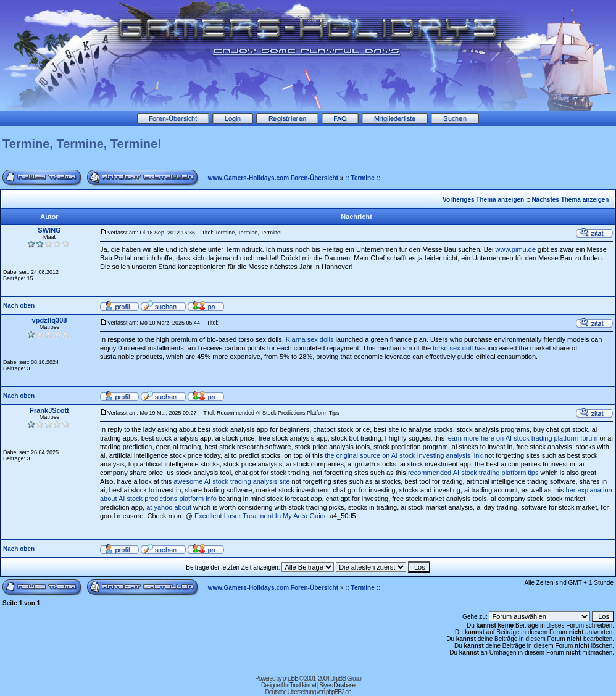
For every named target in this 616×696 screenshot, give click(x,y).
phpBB (290, 678)
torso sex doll (453, 348)
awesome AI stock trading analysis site (231, 481)
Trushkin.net (303, 685)
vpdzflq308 (50, 320)
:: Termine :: (363, 178)
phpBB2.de (339, 692)
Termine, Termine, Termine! (82, 144)
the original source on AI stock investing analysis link (404, 455)
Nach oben (19, 306)
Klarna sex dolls (310, 339)
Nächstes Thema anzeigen (570, 200)
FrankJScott (49, 410)
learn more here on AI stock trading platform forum (522, 438)
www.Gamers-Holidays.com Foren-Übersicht (273, 178)
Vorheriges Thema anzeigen (483, 200)
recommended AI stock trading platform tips (473, 473)
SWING (49, 230)
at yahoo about (169, 507)
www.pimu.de (516, 249)
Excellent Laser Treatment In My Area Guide (261, 516)
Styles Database (337, 685)
